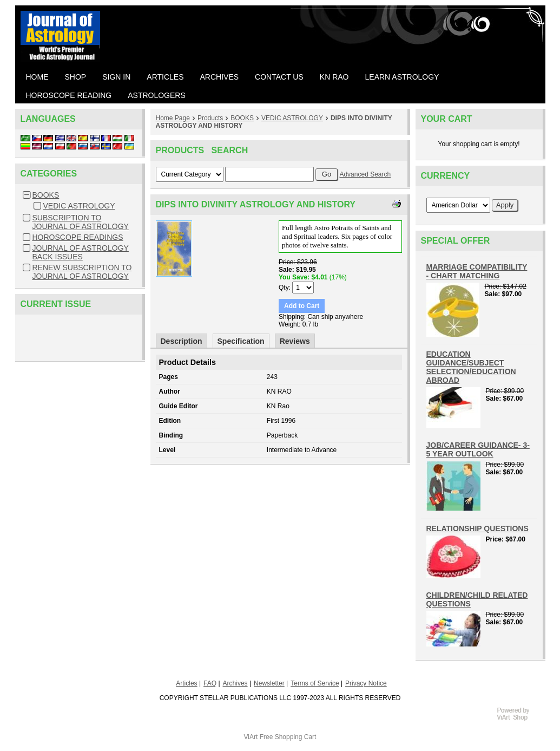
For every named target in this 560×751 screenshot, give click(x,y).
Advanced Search (365, 174)
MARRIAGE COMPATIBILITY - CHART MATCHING (477, 271)
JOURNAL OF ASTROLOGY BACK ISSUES (81, 252)
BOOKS (46, 195)
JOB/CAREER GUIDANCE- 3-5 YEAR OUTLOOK (478, 449)
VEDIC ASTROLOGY (79, 206)
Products (210, 118)
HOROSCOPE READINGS (78, 237)
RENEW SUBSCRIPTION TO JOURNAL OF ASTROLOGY (82, 272)
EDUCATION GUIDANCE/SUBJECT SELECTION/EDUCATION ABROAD (471, 367)
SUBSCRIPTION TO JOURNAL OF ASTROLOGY (81, 222)
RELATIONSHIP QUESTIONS (477, 528)
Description (182, 341)
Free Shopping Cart (288, 737)
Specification (241, 341)
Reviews (295, 341)
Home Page (173, 118)
